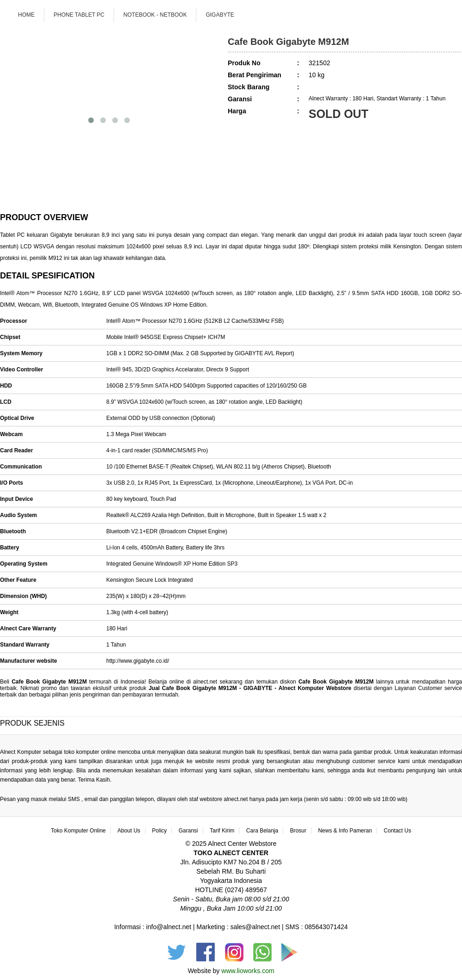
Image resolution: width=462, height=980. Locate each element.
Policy (159, 831)
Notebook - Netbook (155, 15)
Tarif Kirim (222, 831)
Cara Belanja (262, 831)
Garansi (188, 831)
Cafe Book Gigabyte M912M (49, 682)
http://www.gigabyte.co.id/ (138, 661)
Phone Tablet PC (79, 15)
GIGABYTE (220, 15)
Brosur (298, 831)
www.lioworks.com (248, 971)
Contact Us (398, 831)
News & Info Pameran (345, 831)
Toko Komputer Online (78, 831)
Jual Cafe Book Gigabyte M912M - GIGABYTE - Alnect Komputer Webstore (251, 688)
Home (26, 15)
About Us (129, 831)
